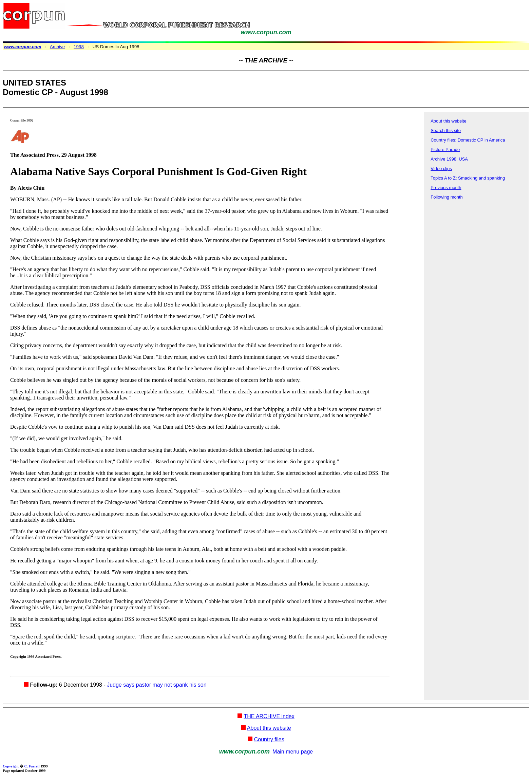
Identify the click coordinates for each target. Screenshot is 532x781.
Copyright (11, 766)
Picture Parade (445, 150)
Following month (447, 197)
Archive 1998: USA (449, 159)
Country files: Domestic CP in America (468, 140)
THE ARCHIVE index (269, 716)
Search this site (446, 131)
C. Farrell (32, 766)
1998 (79, 47)
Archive (57, 47)
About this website (449, 121)
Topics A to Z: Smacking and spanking (468, 178)
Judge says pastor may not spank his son (157, 685)
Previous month (446, 188)
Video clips (441, 169)
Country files (269, 739)
